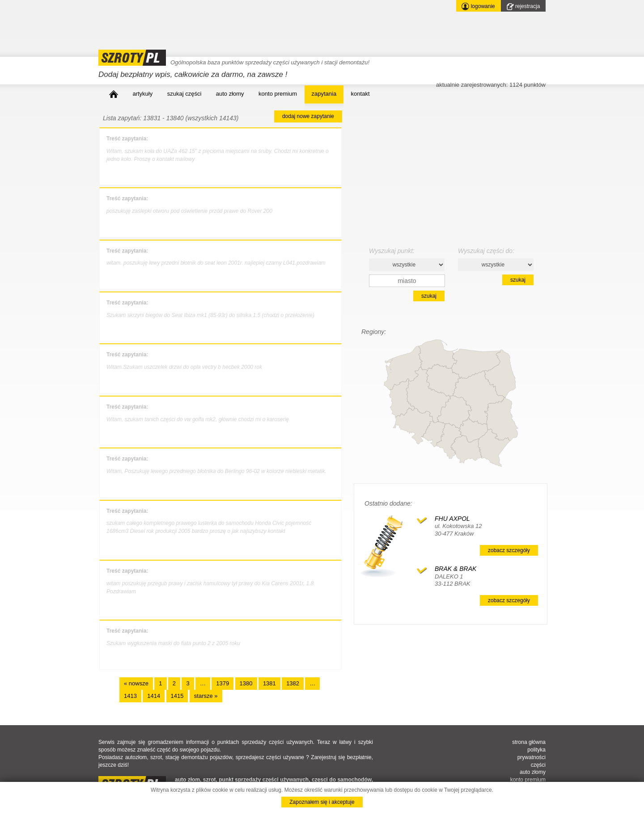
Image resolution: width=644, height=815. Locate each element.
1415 (177, 696)
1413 (130, 696)
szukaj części (184, 94)
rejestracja (523, 7)
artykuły (142, 94)
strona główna (529, 742)
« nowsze (136, 683)
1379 (222, 683)
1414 (154, 696)
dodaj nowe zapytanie (308, 116)
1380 (246, 683)
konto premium (278, 94)
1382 (293, 683)
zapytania (324, 94)
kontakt (360, 94)
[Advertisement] (261, 20)
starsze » (206, 696)
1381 (269, 683)
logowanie (478, 6)
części (538, 765)
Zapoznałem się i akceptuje (322, 802)
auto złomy (230, 94)
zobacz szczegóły (509, 550)
